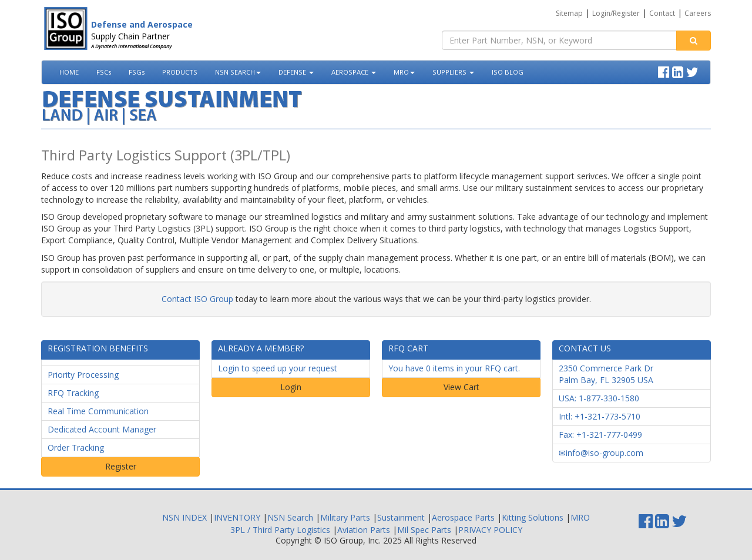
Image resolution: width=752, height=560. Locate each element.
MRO (404, 72)
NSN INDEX (184, 517)
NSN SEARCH (238, 72)
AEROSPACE (354, 72)
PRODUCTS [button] (180, 72)
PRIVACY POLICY (490, 530)
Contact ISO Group (197, 299)
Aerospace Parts (463, 517)
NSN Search (290, 517)
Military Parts (345, 517)
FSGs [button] (137, 72)
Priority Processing (83, 375)
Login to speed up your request (278, 368)
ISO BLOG (508, 72)
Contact (662, 13)
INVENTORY (237, 517)
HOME (69, 72)
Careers (698, 13)
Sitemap (569, 13)
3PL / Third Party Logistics (280, 530)
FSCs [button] (104, 72)
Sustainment (401, 517)
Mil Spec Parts (424, 530)
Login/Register (616, 13)
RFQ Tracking (73, 393)
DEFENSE (296, 72)
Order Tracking (76, 447)
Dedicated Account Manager (102, 429)
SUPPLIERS (453, 72)
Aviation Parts (364, 530)
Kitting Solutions (533, 517)
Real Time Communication (98, 411)
